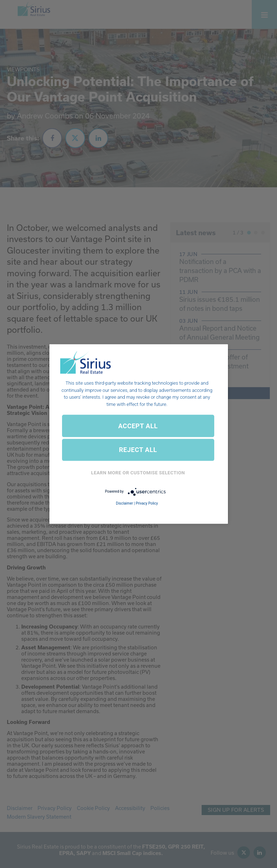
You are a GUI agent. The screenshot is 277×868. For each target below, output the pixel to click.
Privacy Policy (147, 503)
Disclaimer (125, 503)
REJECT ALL (138, 450)
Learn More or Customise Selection (138, 473)
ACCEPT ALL (138, 426)
